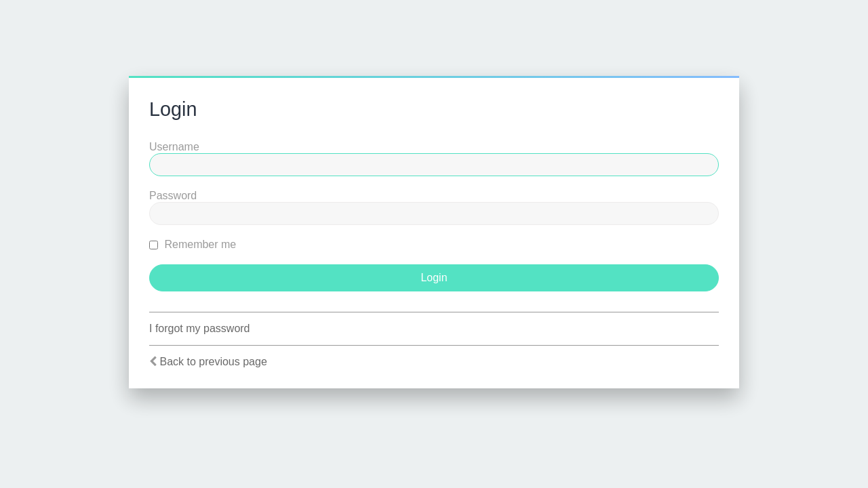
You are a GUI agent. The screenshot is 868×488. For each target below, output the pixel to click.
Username (174, 147)
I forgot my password (200, 328)
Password (173, 196)
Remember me (193, 244)
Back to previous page (213, 362)
